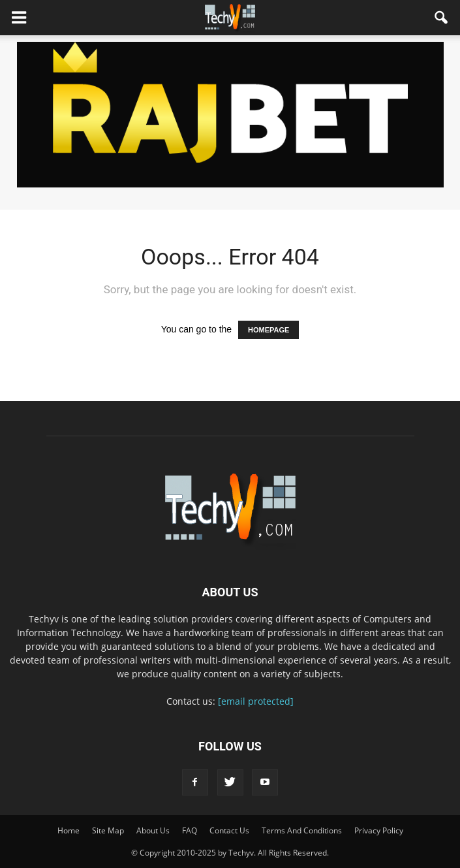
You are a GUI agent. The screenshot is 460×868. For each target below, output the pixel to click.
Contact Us (229, 830)
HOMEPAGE (268, 330)
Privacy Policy (379, 830)
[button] (442, 18)
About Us (153, 830)
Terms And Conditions (302, 830)
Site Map (108, 830)
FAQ (190, 830)
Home (69, 830)
